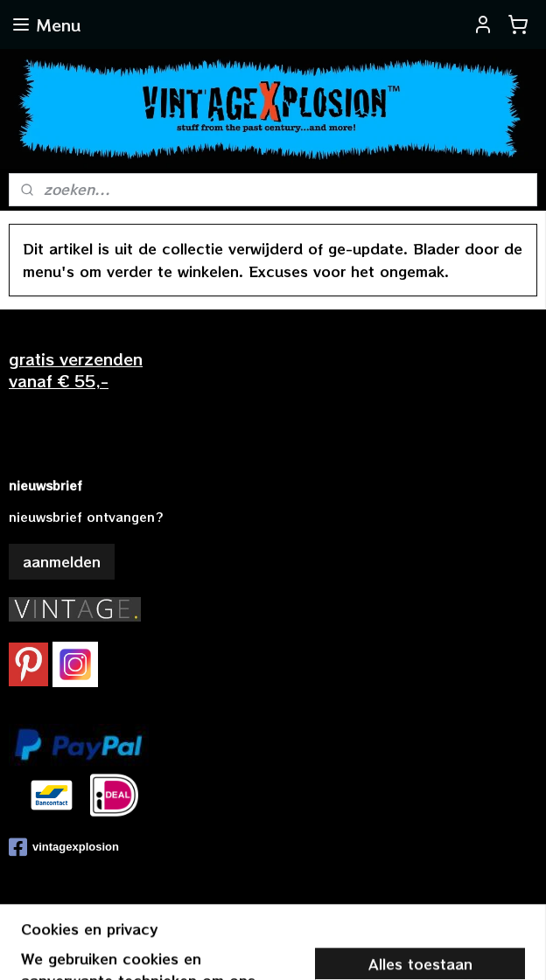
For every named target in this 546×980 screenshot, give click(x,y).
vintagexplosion (64, 847)
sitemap (220, 948)
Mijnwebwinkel (483, 948)
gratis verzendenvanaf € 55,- (76, 369)
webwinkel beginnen (325, 948)
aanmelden (62, 561)
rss (257, 948)
